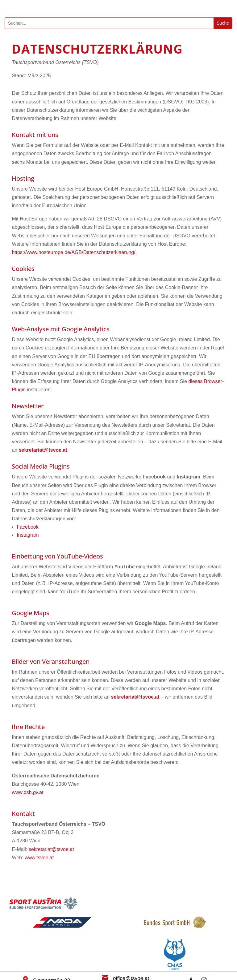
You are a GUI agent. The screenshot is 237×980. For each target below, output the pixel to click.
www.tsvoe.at (39, 858)
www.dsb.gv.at (27, 792)
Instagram (28, 535)
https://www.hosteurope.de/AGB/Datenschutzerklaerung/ (73, 252)
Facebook (27, 527)
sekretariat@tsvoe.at (51, 849)
